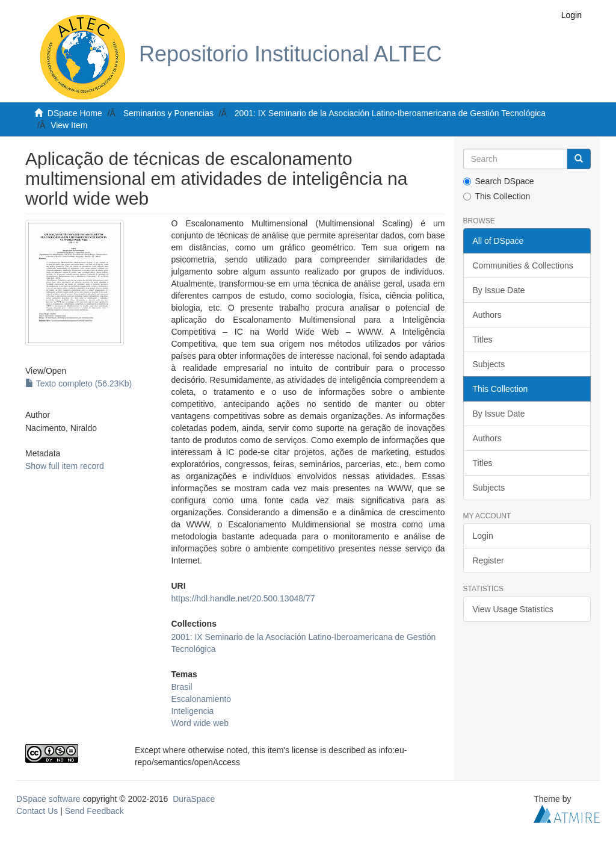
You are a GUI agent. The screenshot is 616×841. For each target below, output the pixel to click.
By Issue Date (499, 290)
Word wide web (200, 723)
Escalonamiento (202, 699)
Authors (487, 315)
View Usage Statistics (513, 609)
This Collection (497, 196)
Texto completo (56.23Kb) (79, 383)
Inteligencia (193, 711)
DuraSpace (194, 799)
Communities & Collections (523, 265)
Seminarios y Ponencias (168, 113)
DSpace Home (75, 113)
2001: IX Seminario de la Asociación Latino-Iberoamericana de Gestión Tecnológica (390, 113)
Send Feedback (94, 811)
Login (483, 536)
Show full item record (65, 466)
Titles (483, 340)
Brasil (182, 687)
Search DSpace (499, 181)
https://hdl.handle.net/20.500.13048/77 (243, 598)
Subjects (489, 364)
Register (488, 560)
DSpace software (48, 799)
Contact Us (37, 811)
